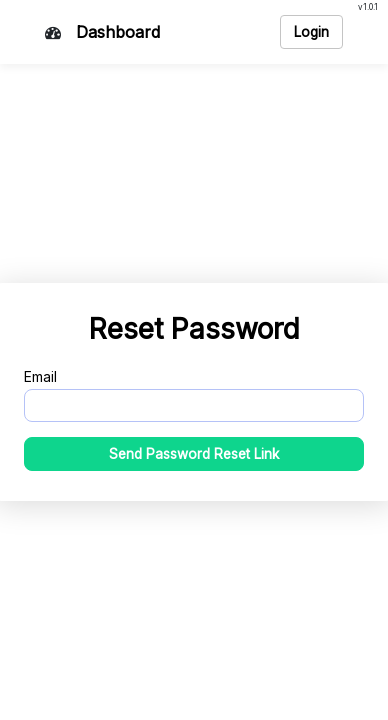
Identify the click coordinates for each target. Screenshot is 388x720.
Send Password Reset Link (194, 454)
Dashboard (118, 32)
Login (311, 32)
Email (40, 376)
